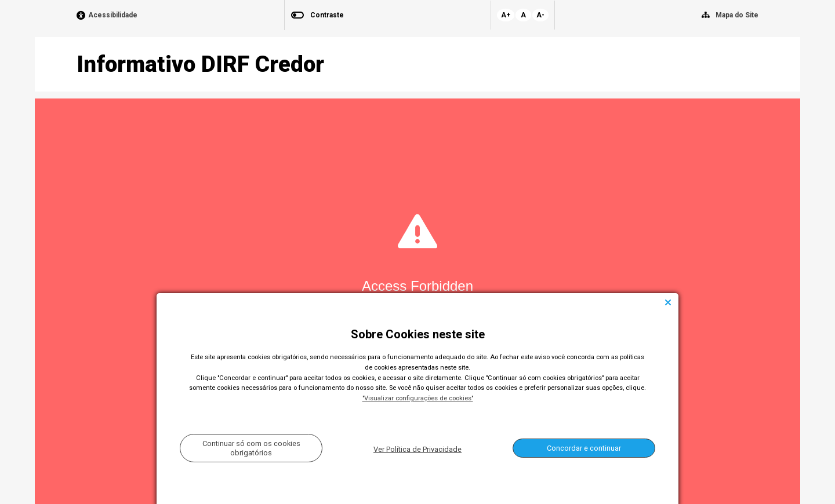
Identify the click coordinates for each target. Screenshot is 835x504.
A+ (506, 15)
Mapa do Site (737, 15)
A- (540, 15)
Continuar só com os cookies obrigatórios (251, 448)
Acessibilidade (113, 15)
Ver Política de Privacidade (418, 449)
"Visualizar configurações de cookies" (418, 398)
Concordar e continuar (584, 448)
